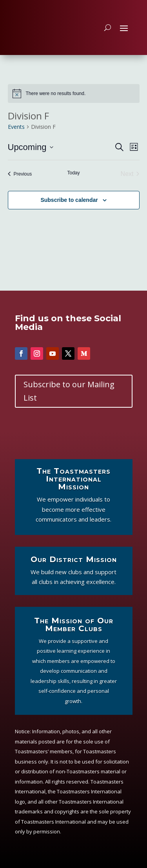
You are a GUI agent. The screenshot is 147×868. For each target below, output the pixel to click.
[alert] (74, 93)
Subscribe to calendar (69, 200)
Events (16, 127)
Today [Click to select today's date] (73, 173)
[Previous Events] (20, 174)
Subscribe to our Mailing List (69, 391)
